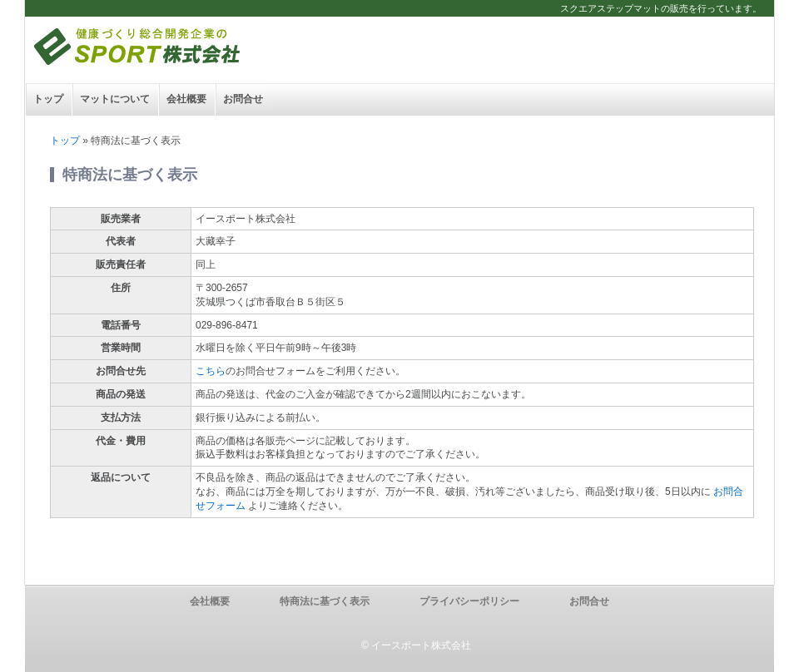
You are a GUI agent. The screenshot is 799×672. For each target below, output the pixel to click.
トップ (48, 99)
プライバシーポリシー (469, 601)
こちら (211, 371)
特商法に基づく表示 (325, 601)
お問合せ (243, 99)
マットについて (115, 99)
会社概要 (186, 99)
